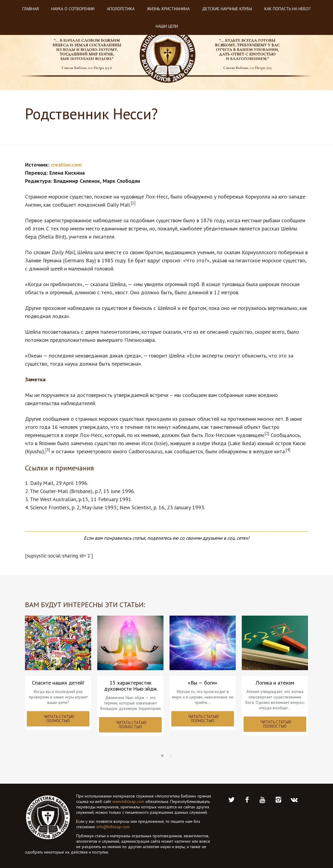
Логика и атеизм (275, 683)
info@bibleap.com (113, 827)
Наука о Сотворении (73, 9)
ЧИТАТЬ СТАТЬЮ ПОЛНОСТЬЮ (59, 719)
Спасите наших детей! (58, 683)
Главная (31, 9)
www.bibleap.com (128, 801)
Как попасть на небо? (288, 9)
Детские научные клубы (227, 9)
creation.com (66, 165)
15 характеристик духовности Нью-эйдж (131, 686)
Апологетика (121, 9)
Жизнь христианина (168, 9)
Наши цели (167, 26)
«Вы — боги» (203, 683)
